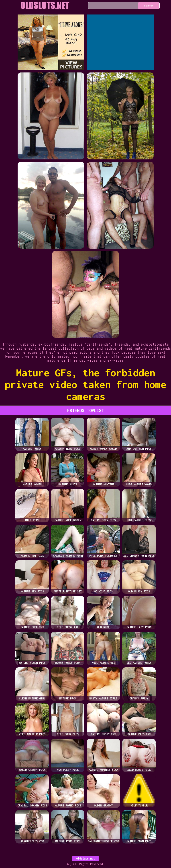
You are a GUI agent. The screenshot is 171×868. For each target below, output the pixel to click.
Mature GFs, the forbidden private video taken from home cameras (86, 385)
